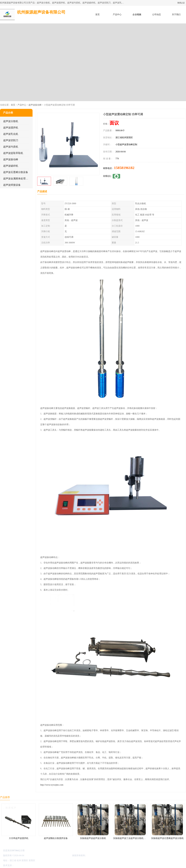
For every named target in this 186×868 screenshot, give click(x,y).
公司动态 (157, 15)
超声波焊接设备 (12, 185)
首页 (97, 15)
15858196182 (124, 168)
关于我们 (176, 15)
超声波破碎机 (11, 166)
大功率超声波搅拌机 (19, 838)
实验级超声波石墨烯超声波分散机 (167, 838)
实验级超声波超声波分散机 (93, 838)
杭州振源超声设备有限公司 (59, 855)
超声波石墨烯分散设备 (16, 172)
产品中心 (117, 15)
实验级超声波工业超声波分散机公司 (131, 838)
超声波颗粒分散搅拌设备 (56, 838)
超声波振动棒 (35, 105)
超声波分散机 (11, 121)
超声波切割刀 (11, 140)
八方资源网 (20, 865)
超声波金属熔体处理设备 (17, 179)
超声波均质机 (11, 147)
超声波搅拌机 (11, 128)
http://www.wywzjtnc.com (52, 785)
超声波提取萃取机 (13, 153)
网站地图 (51, 865)
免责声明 (30, 865)
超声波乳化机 (11, 134)
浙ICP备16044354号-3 (35, 855)
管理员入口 (41, 865)
